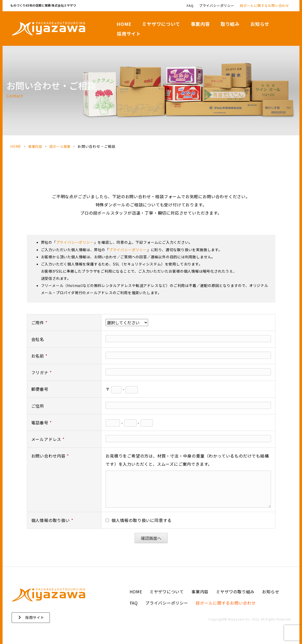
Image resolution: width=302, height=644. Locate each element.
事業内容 (200, 592)
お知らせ (271, 592)
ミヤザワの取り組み (235, 592)
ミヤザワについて (167, 592)
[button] (31, 618)
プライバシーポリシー (167, 603)
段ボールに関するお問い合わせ (226, 603)
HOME (136, 592)
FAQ (134, 603)
